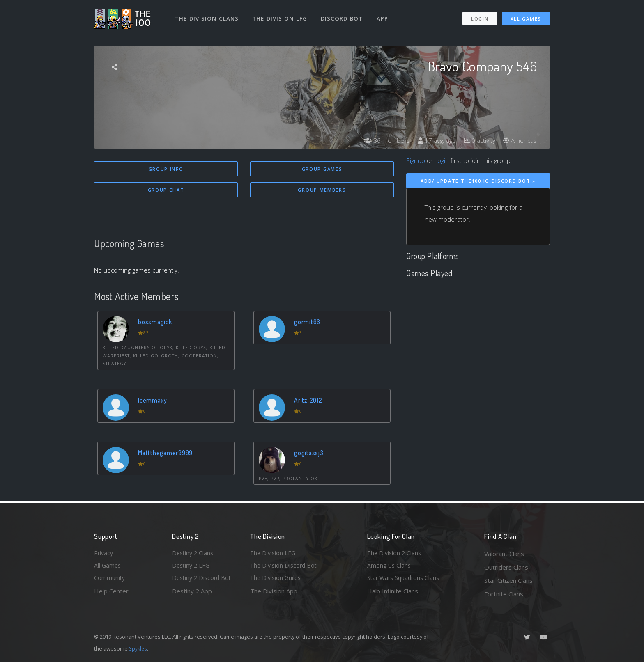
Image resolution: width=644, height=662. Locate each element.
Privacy (104, 554)
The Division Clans (208, 16)
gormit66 (309, 323)
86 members (381, 140)
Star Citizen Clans (508, 580)
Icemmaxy (154, 401)
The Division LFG (281, 16)
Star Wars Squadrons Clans (405, 580)
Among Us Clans (390, 567)
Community (110, 580)
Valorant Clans (504, 554)
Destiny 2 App (192, 594)
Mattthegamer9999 (168, 454)
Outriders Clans (506, 567)
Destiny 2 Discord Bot (203, 580)
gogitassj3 (310, 454)
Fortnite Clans (504, 594)
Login (480, 16)
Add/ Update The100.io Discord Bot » (478, 181)
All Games (526, 16)
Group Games (322, 169)
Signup (416, 160)
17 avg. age (433, 140)
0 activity (477, 140)
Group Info (166, 169)
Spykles (139, 648)
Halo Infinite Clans (393, 594)
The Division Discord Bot (285, 567)
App (384, 16)
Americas (519, 140)
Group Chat (166, 191)
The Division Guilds (277, 580)
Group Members (322, 191)
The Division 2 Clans (395, 554)
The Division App (274, 594)
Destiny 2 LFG (192, 567)
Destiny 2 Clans (194, 554)
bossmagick (156, 323)
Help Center (111, 594)
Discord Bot (344, 16)
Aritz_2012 (310, 401)
